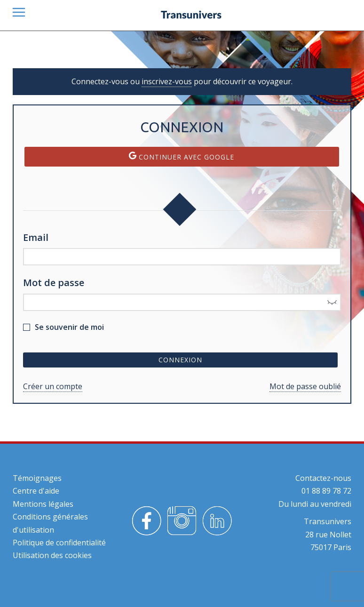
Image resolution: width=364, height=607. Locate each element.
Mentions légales (43, 504)
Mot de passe (54, 283)
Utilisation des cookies (52, 555)
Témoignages (37, 478)
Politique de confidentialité (59, 543)
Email (36, 237)
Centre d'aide (36, 491)
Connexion (180, 360)
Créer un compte (53, 386)
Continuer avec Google (182, 156)
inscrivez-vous (167, 81)
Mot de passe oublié (305, 386)
